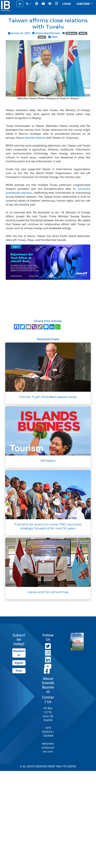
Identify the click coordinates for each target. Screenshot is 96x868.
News (55, 37)
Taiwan (83, 33)
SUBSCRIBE (83, 4)
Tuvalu (42, 37)
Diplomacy (71, 33)
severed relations (35, 138)
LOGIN (67, 4)
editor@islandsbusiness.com (48, 748)
